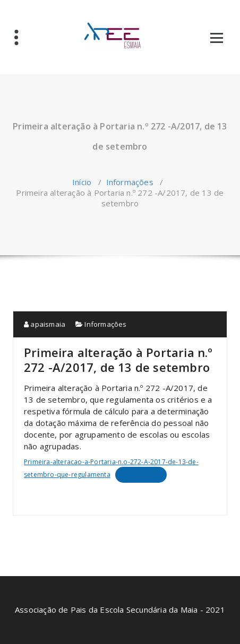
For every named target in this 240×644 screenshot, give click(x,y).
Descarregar (141, 475)
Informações (130, 182)
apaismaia (45, 324)
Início (82, 182)
